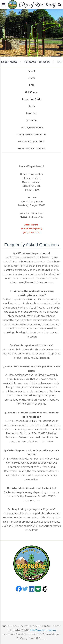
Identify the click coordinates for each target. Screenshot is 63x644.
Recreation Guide (32, 99)
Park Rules (31, 120)
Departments (9, 62)
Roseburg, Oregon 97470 (31, 205)
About (32, 71)
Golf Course (32, 92)
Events (31, 78)
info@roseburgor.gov (43, 630)
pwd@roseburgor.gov (31, 213)
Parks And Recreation (37, 62)
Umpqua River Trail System (31, 135)
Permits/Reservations (31, 127)
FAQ (60, 62)
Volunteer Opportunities (31, 142)
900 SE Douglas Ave (31, 201)
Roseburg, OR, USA (31, 603)
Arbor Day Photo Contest (31, 149)
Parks (32, 106)
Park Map (32, 113)
